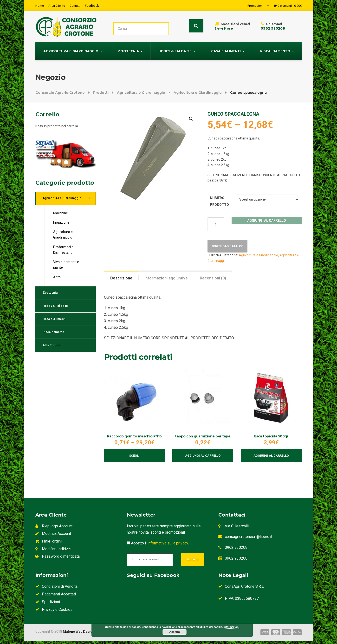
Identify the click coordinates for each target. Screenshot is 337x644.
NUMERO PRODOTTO (219, 201)
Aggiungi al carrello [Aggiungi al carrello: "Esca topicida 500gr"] (271, 458)
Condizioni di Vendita (56, 590)
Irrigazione (61, 223)
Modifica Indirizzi (53, 552)
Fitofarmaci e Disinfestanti (63, 250)
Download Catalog (230, 246)
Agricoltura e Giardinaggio (71, 50)
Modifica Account (53, 537)
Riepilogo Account (54, 529)
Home (40, 6)
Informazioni (231, 627)
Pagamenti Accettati (56, 597)
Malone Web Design (79, 635)
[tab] (121, 279)
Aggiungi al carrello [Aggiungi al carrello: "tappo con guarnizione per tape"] (203, 458)
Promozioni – (258, 6)
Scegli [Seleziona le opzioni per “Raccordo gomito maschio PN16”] (134, 458)
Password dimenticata (58, 560)
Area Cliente (57, 6)
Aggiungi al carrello (267, 220)
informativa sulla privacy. (168, 546)
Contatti (75, 6)
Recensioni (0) (213, 279)
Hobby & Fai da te (175, 50)
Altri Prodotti (54, 354)
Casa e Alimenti (226, 50)
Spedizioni (48, 605)
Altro (57, 278)
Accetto (175, 632)
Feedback (92, 6)
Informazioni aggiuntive (166, 279)
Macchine (61, 214)
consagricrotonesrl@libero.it (249, 540)
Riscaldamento (275, 50)
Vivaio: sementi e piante (66, 266)
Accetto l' (158, 546)
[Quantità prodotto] (216, 223)
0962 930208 (236, 551)
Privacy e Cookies (54, 613)
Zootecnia (128, 50)
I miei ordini (49, 544)
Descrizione (121, 279)
